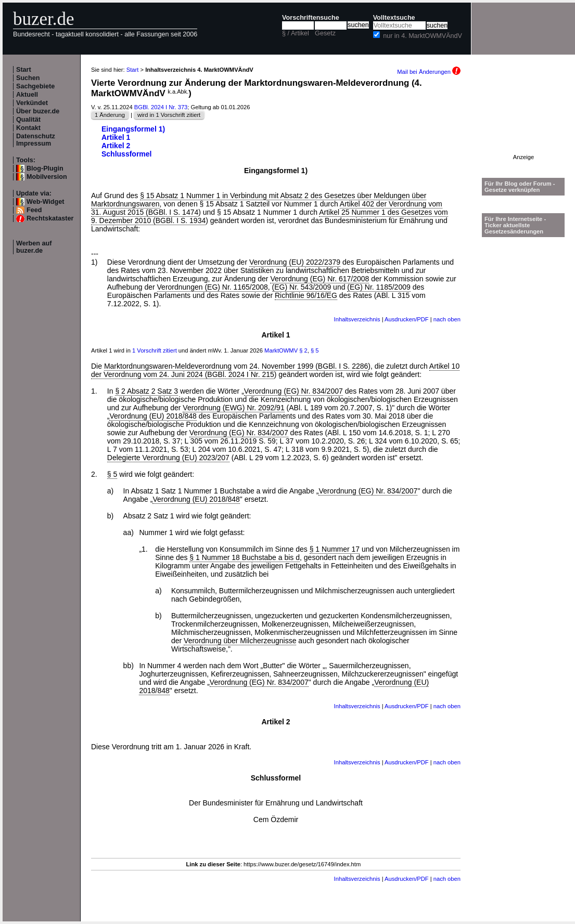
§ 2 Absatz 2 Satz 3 (146, 391)
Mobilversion (47, 177)
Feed (34, 210)
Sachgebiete (35, 86)
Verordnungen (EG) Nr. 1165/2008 (213, 287)
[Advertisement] (523, 121)
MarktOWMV (281, 350)
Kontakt (28, 128)
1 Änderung (110, 115)
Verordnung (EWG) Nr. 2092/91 (233, 408)
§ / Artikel (296, 33)
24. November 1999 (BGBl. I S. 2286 (309, 366)
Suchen (28, 78)
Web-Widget (45, 202)
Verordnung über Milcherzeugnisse (240, 641)
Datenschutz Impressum (36, 140)
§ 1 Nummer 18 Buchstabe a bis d (245, 557)
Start (24, 70)
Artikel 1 (116, 137)
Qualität (28, 120)
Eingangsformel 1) (133, 129)
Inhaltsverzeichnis (357, 319)
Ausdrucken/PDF (407, 319)
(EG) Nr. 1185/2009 (379, 287)
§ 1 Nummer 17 (335, 549)
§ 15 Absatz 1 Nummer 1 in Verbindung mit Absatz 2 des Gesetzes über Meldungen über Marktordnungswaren (259, 200)
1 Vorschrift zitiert (155, 350)
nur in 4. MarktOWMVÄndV (423, 36)
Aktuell (27, 95)
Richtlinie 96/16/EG (306, 295)
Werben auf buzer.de (34, 247)
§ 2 (303, 350)
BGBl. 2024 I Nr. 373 (161, 107)
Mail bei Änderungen (429, 72)
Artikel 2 (116, 146)
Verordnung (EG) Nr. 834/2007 (293, 391)
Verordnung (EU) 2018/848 (153, 416)
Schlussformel (126, 154)
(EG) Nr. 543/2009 (302, 287)
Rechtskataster (50, 218)
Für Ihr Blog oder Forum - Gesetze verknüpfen (520, 187)
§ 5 (315, 350)
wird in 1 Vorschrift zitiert (169, 115)
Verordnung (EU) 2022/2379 (295, 262)
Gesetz (325, 33)
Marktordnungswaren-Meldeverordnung (168, 366)
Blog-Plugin (45, 168)
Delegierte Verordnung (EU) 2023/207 (168, 458)
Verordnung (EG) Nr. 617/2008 (320, 279)
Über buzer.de (38, 111)
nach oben (447, 319)
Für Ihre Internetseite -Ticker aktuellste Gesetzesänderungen (515, 225)
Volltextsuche (394, 18)
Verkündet (32, 103)
